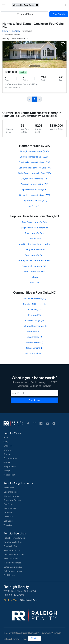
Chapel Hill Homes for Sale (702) (34, 195)
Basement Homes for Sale (34, 266)
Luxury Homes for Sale (35, 250)
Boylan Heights (11, 492)
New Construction (12, 550)
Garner (7, 462)
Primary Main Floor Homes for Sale (34, 260)
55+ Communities (12, 559)
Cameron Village (11, 496)
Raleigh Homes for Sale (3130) (34, 151)
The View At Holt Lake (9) (35, 304)
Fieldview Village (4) (34, 320)
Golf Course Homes (13, 571)
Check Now (34, 400)
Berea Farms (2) (34, 331)
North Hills (8, 517)
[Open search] (54, 5)
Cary (6, 442)
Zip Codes (35, 282)
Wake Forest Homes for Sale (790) (34, 173)
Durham (7, 454)
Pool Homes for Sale (34, 255)
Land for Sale (35, 239)
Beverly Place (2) (34, 337)
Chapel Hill (8, 446)
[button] (4, 5)
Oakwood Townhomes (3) (35, 326)
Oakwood (8, 521)
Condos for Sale (11, 546)
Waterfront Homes (12, 563)
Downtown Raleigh (12, 500)
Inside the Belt (10, 508)
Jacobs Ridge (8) (34, 309)
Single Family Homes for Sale (34, 228)
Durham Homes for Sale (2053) (34, 157)
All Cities (35, 206)
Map (35, 638)
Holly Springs (10, 466)
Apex (6, 437)
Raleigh (7, 471)
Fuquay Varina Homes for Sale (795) (34, 168)
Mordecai (8, 513)
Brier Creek (9, 488)
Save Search (59, 14)
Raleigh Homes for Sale (14, 538)
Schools (35, 277)
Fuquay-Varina (10, 458)
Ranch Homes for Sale (34, 271)
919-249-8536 (29, 600)
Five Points (8, 504)
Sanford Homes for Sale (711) (35, 184)
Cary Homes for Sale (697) (34, 201)
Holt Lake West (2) (34, 342)
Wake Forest (9, 475)
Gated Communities (13, 567)
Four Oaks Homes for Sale (35, 222)
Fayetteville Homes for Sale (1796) (35, 162)
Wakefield (8, 525)
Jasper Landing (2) (35, 348)
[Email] (34, 393)
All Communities (35, 353)
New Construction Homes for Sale (34, 244)
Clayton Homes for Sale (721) (34, 179)
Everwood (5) (34, 315)
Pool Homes (9, 575)
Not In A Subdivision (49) (34, 299)
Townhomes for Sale (35, 233)
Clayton (7, 450)
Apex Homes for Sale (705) (35, 190)
